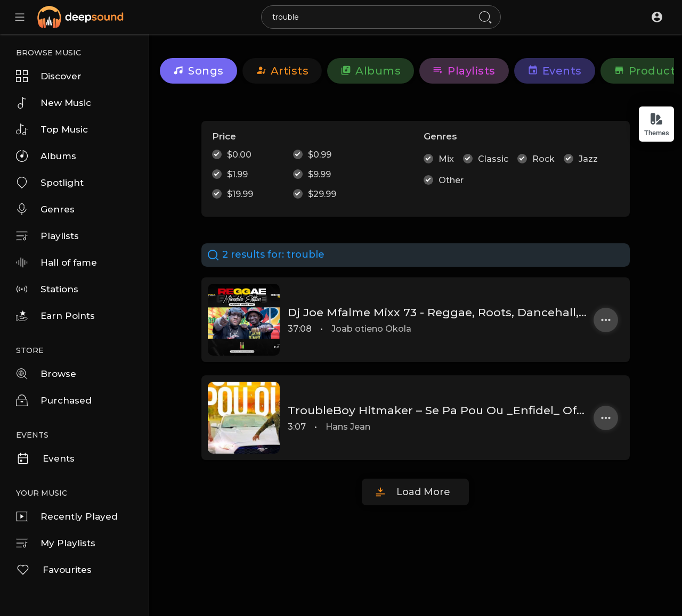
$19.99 (240, 194)
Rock (543, 159)
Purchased (54, 400)
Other (451, 180)
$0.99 (320, 155)
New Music (54, 103)
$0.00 (239, 155)
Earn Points (55, 316)
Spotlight (50, 183)
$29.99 (322, 194)
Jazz (588, 159)
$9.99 (319, 174)
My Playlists (56, 543)
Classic (493, 159)
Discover (49, 76)
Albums (46, 156)
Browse (46, 374)
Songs (198, 71)
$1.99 (237, 174)
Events (45, 458)
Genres (45, 209)
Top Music (52, 129)
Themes (657, 124)
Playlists (47, 236)
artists (282, 71)
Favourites (54, 570)
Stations (47, 289)
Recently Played (67, 516)
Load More (423, 492)
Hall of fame (56, 262)
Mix (446, 159)
